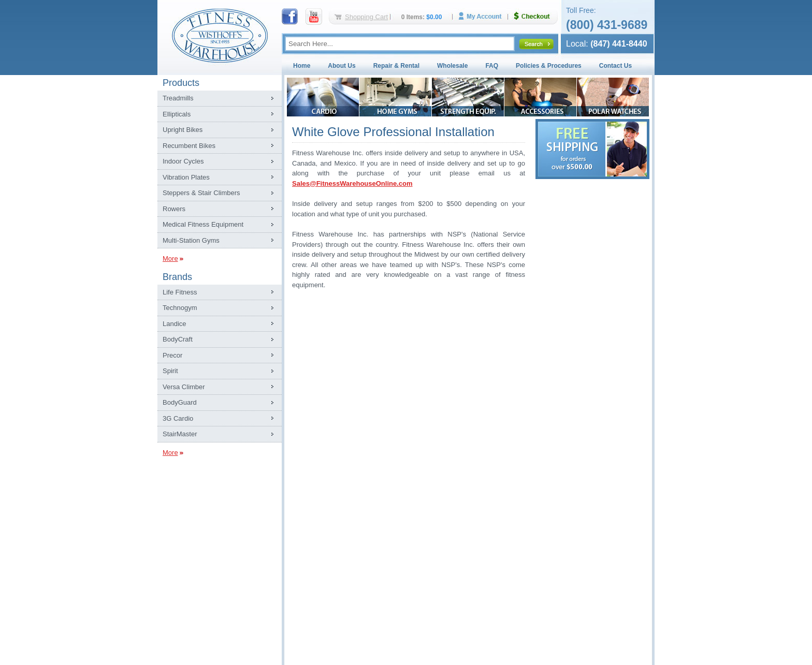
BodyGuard (180, 402)
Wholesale (452, 66)
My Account (484, 16)
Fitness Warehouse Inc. (220, 35)
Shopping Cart (366, 17)
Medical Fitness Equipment (203, 224)
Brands (177, 277)
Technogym (180, 308)
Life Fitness (180, 292)
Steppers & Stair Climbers (201, 193)
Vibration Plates (186, 177)
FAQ (492, 66)
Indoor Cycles (183, 161)
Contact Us (615, 66)
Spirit (170, 371)
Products (181, 83)
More (170, 258)
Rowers (174, 209)
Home (302, 66)
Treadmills (178, 98)
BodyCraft (178, 339)
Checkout (536, 16)
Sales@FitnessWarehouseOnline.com (352, 183)
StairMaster (180, 434)
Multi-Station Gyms (191, 240)
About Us (342, 66)
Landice (175, 324)
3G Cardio (178, 418)
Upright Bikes (183, 130)
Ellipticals (177, 114)
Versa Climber (184, 387)
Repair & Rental (396, 66)
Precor (172, 355)
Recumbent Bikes (189, 146)
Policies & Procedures (549, 66)
